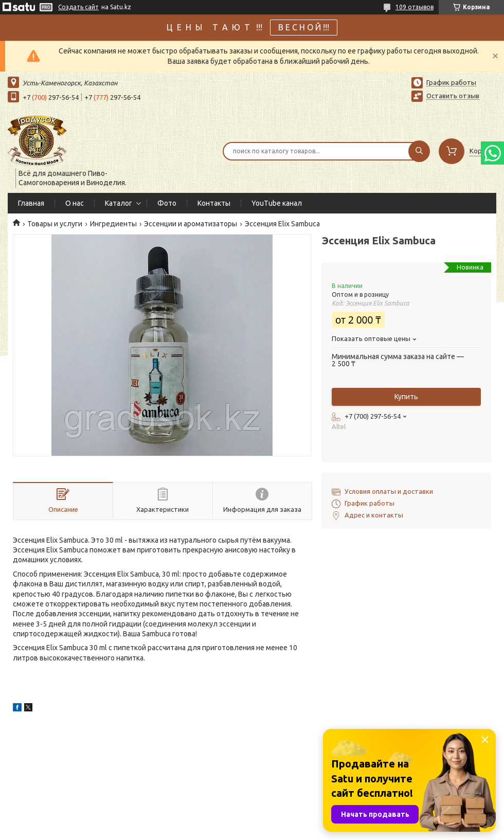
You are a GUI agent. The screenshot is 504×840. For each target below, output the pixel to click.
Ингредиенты (113, 224)
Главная (31, 203)
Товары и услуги (55, 224)
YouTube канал (277, 203)
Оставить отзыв (453, 96)
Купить (406, 397)
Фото (167, 203)
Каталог (119, 203)
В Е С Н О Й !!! (304, 27)
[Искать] (419, 151)
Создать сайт (78, 7)
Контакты (214, 203)
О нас (75, 203)
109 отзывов (415, 7)
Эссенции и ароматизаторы (191, 224)
